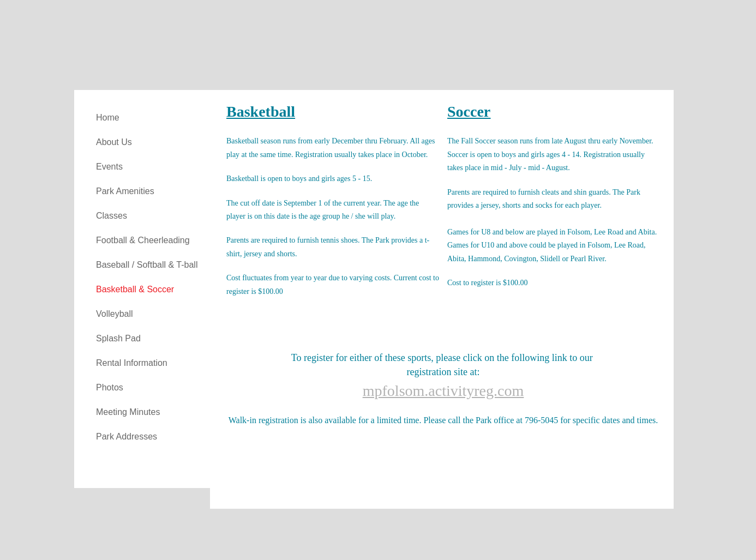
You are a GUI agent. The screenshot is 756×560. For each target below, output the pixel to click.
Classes (112, 216)
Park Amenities (125, 191)
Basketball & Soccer (135, 289)
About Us (114, 142)
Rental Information (132, 363)
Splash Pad (118, 338)
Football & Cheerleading (143, 240)
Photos (110, 387)
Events (109, 167)
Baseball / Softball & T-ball (147, 265)
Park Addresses (127, 436)
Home (108, 118)
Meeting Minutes (128, 412)
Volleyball (115, 314)
